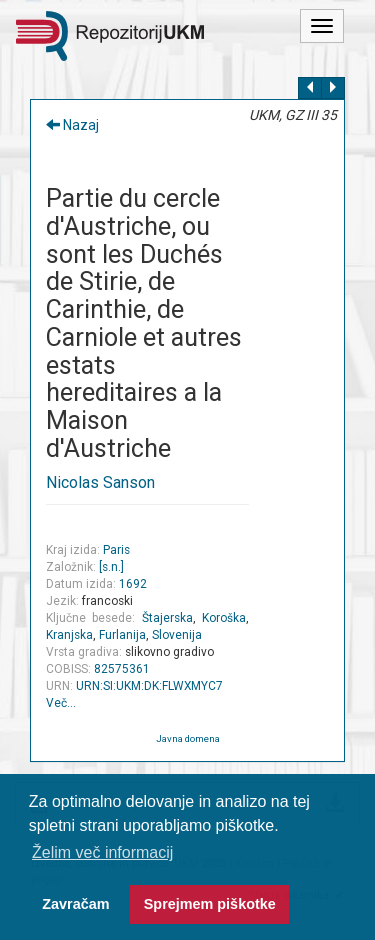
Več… (61, 703)
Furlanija (122, 635)
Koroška (224, 618)
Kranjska (69, 635)
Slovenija (177, 635)
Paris (116, 550)
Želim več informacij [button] (102, 852)
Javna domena (188, 738)
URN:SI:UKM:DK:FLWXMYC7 (149, 686)
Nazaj (72, 125)
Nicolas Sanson (100, 482)
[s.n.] (111, 567)
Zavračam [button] (75, 904)
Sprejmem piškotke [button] (210, 904)
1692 (133, 584)
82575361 (122, 669)
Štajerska (167, 618)
